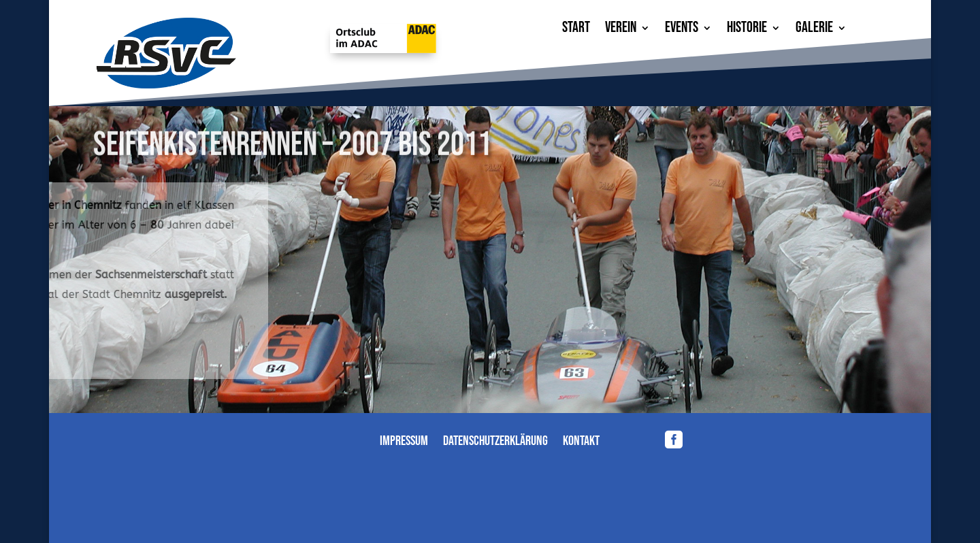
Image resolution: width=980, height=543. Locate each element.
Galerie (814, 30)
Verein (621, 30)
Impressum (404, 443)
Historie (747, 30)
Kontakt (581, 443)
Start (576, 30)
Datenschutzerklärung (495, 443)
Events (682, 30)
